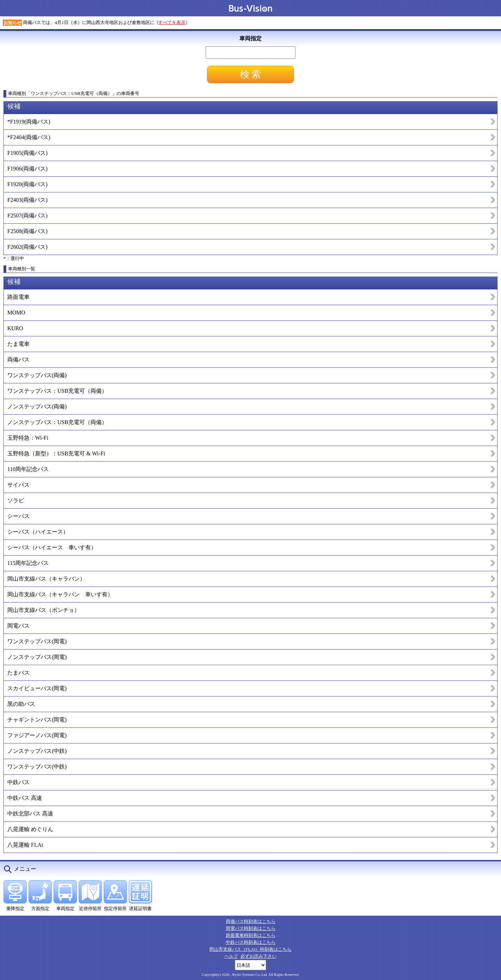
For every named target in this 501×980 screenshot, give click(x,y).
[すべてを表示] (172, 22)
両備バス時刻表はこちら (251, 921)
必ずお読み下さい (259, 956)
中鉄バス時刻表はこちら (251, 942)
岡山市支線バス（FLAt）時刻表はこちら (251, 949)
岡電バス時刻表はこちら (251, 928)
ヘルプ (231, 956)
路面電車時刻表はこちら (251, 935)
